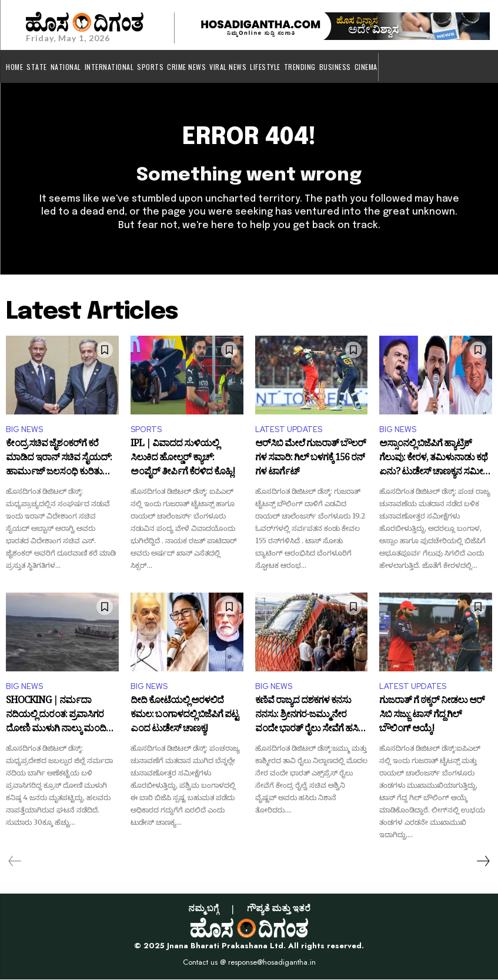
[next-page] (483, 862)
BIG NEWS (24, 430)
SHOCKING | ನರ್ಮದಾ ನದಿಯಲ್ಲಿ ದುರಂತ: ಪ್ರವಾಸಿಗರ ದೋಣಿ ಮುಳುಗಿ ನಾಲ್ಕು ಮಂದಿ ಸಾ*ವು (56, 716)
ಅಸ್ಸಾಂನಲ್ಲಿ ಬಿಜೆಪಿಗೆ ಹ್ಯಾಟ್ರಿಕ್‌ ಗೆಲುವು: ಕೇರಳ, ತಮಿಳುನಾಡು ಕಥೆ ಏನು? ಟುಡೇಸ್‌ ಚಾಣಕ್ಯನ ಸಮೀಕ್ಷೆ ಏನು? (434, 459)
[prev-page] (15, 862)
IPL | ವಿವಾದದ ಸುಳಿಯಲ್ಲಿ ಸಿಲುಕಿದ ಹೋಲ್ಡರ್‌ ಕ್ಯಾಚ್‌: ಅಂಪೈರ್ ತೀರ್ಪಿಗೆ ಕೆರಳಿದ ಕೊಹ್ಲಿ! (183, 459)
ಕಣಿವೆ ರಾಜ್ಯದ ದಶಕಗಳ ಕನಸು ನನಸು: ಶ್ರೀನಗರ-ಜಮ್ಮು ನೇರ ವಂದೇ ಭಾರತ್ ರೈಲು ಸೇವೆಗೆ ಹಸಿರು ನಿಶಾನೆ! (311, 716)
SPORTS (146, 430)
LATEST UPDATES (289, 430)
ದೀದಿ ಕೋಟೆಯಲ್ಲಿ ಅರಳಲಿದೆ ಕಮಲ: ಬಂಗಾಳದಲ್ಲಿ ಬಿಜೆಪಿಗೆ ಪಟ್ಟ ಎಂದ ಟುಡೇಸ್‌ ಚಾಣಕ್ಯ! (184, 716)
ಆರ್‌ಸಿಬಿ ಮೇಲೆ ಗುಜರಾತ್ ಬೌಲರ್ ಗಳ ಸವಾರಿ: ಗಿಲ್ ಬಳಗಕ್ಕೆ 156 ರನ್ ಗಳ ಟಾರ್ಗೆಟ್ (310, 459)
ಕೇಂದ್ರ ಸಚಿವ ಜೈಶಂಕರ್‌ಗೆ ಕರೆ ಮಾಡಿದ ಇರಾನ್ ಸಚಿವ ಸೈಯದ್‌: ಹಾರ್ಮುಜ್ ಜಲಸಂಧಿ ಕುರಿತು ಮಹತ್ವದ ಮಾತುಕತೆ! (59, 459)
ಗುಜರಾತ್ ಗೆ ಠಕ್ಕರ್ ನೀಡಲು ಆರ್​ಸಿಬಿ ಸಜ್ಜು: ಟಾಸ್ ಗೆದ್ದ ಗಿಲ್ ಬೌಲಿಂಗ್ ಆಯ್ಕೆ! (432, 716)
